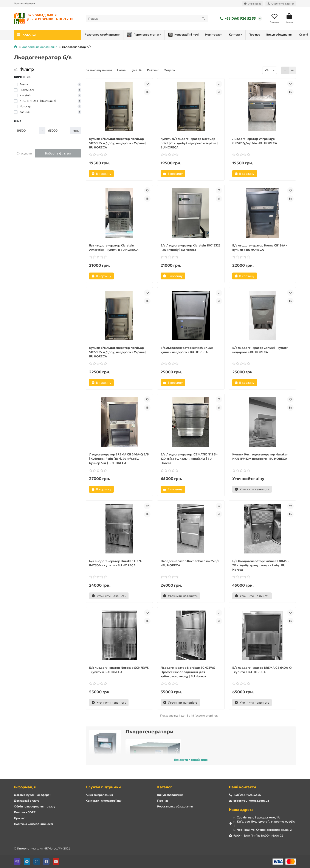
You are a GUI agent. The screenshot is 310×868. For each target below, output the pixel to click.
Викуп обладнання (170, 795)
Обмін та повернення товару (35, 806)
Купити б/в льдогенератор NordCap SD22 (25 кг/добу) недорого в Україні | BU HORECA (118, 143)
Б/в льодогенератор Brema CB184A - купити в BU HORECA (260, 248)
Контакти (206, 35)
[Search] (147, 19)
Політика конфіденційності (33, 824)
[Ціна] (26, 131)
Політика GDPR (25, 812)
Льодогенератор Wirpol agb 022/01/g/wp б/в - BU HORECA (255, 141)
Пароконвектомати (104, 35)
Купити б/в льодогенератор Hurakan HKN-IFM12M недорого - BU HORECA (260, 457)
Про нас (229, 35)
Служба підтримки (103, 787)
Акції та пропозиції (99, 795)
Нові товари (181, 35)
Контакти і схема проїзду (104, 801)
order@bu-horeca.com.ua (251, 801)
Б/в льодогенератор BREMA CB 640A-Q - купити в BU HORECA (262, 670)
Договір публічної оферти (33, 795)
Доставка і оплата (27, 801)
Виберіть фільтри (58, 153)
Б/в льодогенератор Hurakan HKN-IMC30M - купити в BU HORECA (116, 563)
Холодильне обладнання (40, 47)
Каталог (164, 787)
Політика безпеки (24, 3)
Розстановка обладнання (262, 35)
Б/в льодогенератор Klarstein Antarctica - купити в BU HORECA (114, 248)
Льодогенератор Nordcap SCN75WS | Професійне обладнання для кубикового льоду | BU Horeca (189, 672)
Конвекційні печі (146, 35)
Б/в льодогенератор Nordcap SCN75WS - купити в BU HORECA (119, 670)
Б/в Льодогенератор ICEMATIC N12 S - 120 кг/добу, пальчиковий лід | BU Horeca (189, 459)
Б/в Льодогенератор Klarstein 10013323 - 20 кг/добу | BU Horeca (191, 248)
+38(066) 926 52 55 (237, 19)
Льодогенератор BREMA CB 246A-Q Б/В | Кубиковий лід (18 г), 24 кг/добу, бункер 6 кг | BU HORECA (119, 459)
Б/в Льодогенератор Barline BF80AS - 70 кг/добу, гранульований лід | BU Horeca (261, 565)
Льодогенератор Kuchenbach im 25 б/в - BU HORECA (190, 563)
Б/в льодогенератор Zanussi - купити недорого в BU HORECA (260, 350)
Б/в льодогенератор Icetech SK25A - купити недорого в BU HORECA (188, 350)
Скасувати (24, 153)
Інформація (25, 787)
